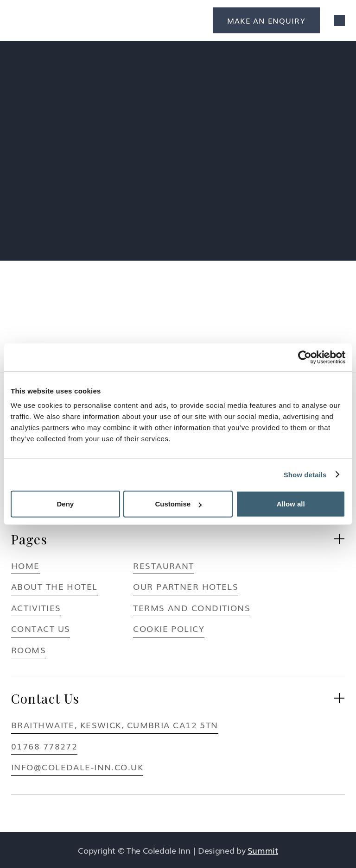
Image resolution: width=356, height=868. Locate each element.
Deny (65, 504)
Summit (263, 850)
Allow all (291, 504)
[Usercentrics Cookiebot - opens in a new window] (305, 357)
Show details (305, 474)
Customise (178, 504)
